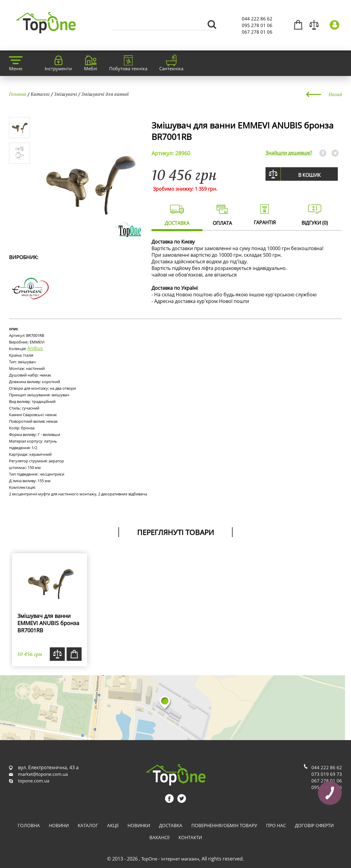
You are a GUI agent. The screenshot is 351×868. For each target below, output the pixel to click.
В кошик (309, 175)
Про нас (276, 825)
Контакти (190, 837)
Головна (18, 94)
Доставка (171, 825)
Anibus (35, 348)
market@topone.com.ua (43, 774)
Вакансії (159, 837)
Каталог (40, 94)
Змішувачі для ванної (105, 94)
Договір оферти (314, 825)
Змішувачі (66, 94)
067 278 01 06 (257, 32)
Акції (113, 825)
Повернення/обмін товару (224, 825)
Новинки (139, 825)
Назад (335, 94)
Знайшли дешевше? (289, 153)
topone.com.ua (34, 781)
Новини (59, 825)
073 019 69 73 (327, 774)
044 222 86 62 (257, 19)
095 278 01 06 (257, 25)
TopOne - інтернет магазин (170, 859)
